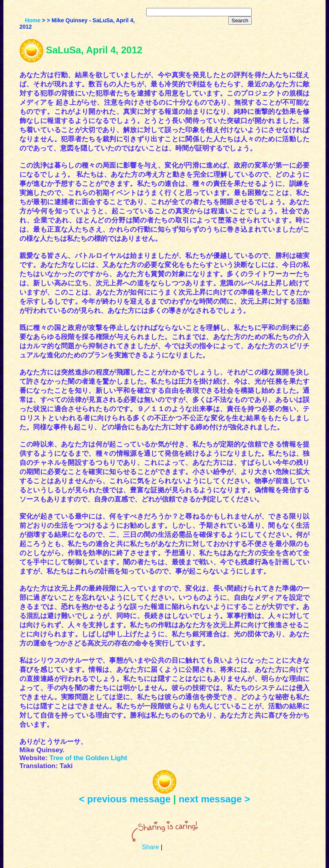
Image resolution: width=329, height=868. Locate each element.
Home (33, 20)
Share (150, 847)
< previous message (125, 799)
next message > (214, 799)
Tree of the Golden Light (88, 758)
